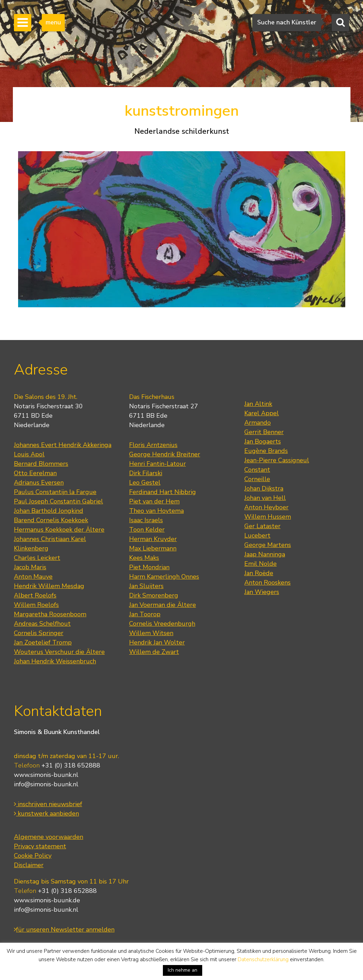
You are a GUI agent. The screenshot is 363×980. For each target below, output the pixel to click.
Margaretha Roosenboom (50, 614)
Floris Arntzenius (153, 445)
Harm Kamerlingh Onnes (164, 577)
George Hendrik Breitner (165, 454)
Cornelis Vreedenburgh (162, 624)
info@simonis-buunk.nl (46, 784)
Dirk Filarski (146, 473)
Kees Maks (144, 558)
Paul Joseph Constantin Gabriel (58, 501)
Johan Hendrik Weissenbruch (55, 661)
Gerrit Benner (264, 432)
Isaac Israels (146, 520)
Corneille (257, 479)
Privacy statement (40, 846)
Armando (258, 423)
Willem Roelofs (36, 605)
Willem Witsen (151, 633)
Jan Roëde (259, 573)
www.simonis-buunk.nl (46, 775)
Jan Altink (258, 404)
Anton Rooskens (267, 582)
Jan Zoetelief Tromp (43, 642)
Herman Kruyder (153, 539)
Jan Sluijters (146, 586)
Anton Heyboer (266, 507)
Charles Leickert (37, 558)
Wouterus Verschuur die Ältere (59, 652)
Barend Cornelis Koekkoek (51, 520)
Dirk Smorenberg (154, 595)
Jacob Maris (30, 567)
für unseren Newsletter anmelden (64, 929)
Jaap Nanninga (265, 554)
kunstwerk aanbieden (46, 813)
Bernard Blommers (41, 464)
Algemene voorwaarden (49, 837)
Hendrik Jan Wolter (157, 642)
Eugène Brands (266, 451)
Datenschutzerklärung (263, 959)
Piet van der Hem (154, 501)
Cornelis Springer (39, 633)
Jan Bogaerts (263, 441)
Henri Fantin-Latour (157, 464)
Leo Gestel (145, 483)
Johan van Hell (265, 498)
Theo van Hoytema (156, 511)
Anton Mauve (33, 577)
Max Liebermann (153, 548)
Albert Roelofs (35, 595)
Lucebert (257, 535)
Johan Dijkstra (264, 488)
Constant (257, 470)
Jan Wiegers (262, 592)
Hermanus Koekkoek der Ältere (59, 530)
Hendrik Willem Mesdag (49, 586)
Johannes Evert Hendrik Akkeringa (63, 445)
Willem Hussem (268, 517)
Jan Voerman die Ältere (163, 605)
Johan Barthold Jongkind (49, 511)
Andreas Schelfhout (42, 624)
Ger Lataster (262, 526)
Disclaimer (29, 865)
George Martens (268, 545)
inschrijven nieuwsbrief (48, 804)
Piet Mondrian (149, 567)
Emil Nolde (261, 564)
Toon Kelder (147, 530)
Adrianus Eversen (39, 483)
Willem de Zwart (154, 652)
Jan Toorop (145, 614)
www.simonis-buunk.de (47, 900)
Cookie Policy (33, 856)
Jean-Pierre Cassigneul (277, 460)
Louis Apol (29, 454)
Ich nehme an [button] (183, 970)
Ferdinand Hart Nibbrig (163, 492)
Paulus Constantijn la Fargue (55, 492)
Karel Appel (262, 413)
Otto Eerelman (35, 473)
